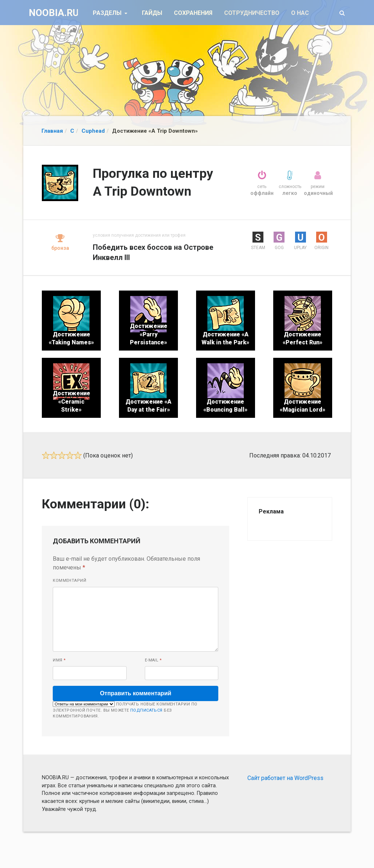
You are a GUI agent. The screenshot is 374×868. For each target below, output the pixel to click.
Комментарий (69, 581)
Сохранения (193, 13)
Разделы (108, 13)
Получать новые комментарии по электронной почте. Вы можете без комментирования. (125, 710)
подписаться (146, 710)
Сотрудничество (252, 13)
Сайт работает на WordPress (285, 778)
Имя (59, 660)
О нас (300, 13)
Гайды (152, 13)
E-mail (153, 660)
